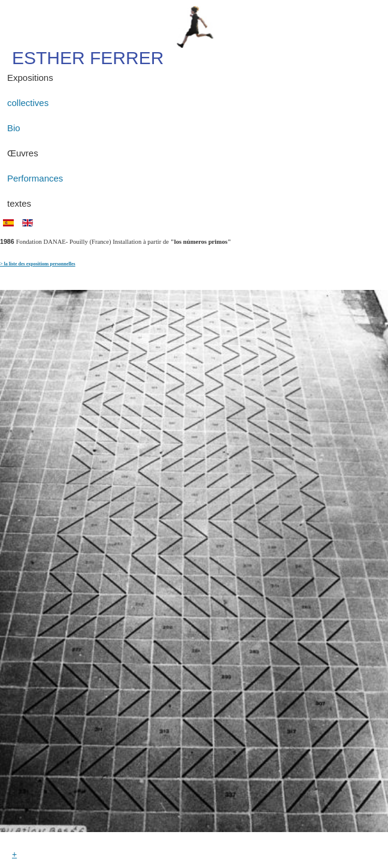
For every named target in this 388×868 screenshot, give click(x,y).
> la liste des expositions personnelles (38, 264)
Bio (14, 128)
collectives (28, 103)
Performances (35, 178)
